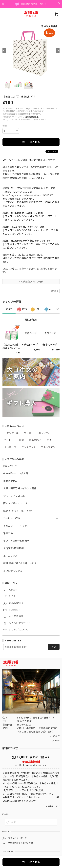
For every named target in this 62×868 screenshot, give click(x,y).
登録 (54, 647)
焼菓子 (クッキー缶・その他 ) (19, 511)
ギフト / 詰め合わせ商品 (16, 541)
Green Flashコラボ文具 (16, 473)
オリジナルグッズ (13, 571)
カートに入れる (31, 142)
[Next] (58, 50)
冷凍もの (8, 533)
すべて (9, 309)
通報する (55, 291)
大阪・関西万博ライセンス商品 (20, 488)
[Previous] (4, 50)
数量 (5, 126)
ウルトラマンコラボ (14, 496)
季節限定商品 (10, 481)
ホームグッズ (10, 556)
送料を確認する (32, 117)
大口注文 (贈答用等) (14, 548)
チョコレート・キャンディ (18, 526)
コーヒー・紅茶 (12, 518)
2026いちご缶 (11, 466)
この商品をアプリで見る (31, 282)
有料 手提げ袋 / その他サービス (20, 563)
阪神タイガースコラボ (15, 503)
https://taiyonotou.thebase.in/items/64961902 (28, 195)
